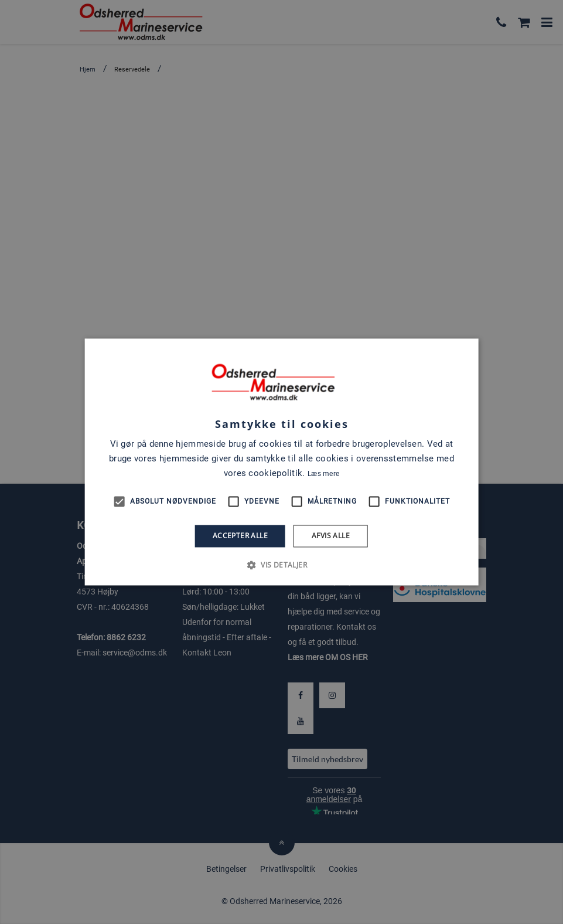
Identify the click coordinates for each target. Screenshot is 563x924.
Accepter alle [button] (240, 536)
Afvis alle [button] (331, 536)
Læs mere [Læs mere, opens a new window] (323, 474)
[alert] (281, 462)
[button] (281, 565)
